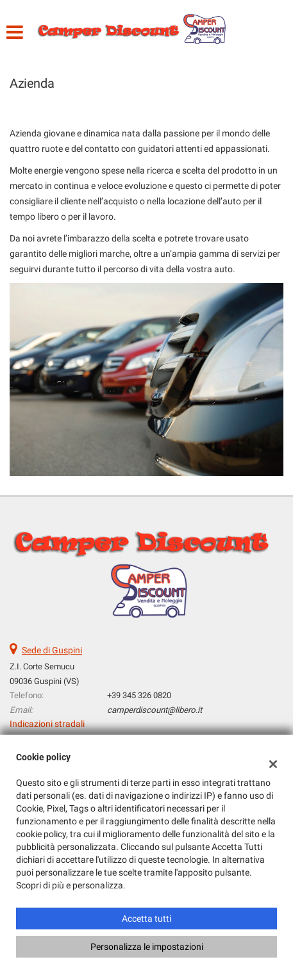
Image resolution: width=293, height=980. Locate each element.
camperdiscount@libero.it (155, 710)
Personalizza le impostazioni (147, 947)
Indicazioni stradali (47, 724)
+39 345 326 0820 (139, 695)
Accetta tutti (146, 919)
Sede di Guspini (52, 650)
